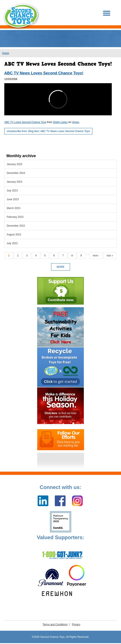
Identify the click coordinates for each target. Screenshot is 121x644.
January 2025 (15, 164)
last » (110, 256)
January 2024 (15, 182)
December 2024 (16, 173)
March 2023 (13, 208)
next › (96, 256)
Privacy (76, 624)
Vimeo (75, 122)
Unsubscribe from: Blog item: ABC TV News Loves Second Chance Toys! (48, 131)
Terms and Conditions (55, 624)
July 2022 (12, 243)
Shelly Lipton (60, 122)
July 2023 (12, 191)
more (61, 267)
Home (6, 53)
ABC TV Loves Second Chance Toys (25, 122)
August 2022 (14, 235)
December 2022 (16, 226)
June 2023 (13, 199)
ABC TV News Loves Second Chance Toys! (44, 73)
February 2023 (15, 217)
